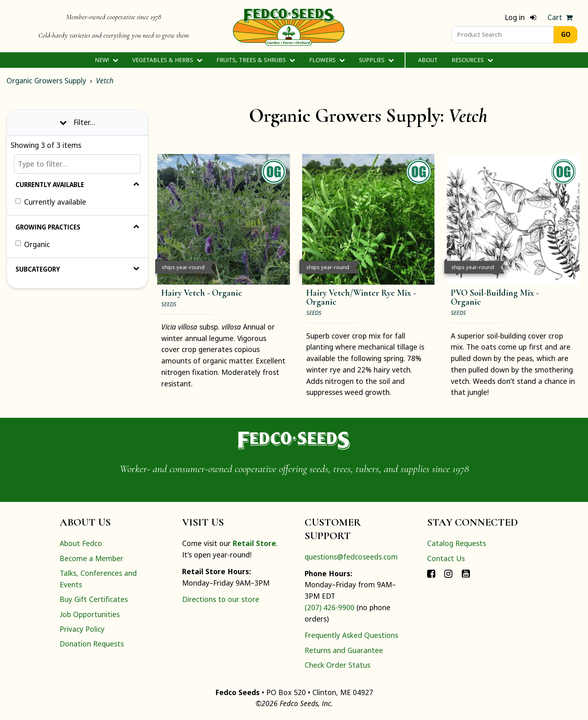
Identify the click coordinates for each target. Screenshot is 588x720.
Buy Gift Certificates (94, 599)
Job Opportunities (90, 614)
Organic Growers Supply (46, 80)
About (428, 60)
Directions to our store (221, 599)
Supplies (376, 60)
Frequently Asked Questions (351, 635)
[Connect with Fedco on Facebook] (431, 573)
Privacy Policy (82, 629)
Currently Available (77, 185)
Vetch (105, 80)
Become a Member (91, 558)
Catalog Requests (457, 543)
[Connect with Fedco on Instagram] (448, 573)
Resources (472, 60)
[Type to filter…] (77, 164)
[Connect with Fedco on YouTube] (466, 573)
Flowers (327, 60)
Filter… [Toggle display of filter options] (77, 122)
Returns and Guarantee (344, 650)
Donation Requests (92, 644)
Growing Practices (77, 227)
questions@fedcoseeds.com (351, 557)
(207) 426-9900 (330, 607)
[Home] (289, 26)
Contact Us (446, 558)
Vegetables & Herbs (167, 60)
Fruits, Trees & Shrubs (256, 60)
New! (106, 60)
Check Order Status (337, 665)
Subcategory (77, 269)
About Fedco (81, 543)
